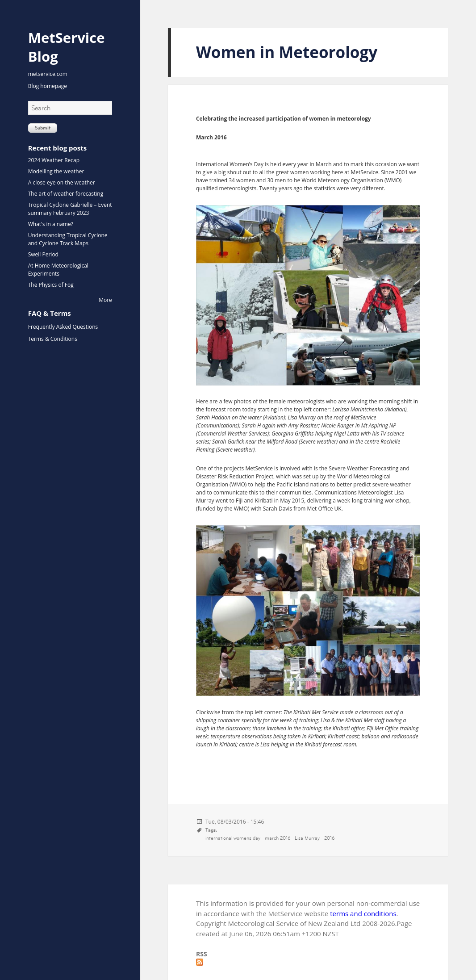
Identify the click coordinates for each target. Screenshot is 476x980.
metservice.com (48, 74)
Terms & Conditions (53, 339)
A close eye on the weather (62, 182)
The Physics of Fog (51, 285)
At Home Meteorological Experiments (58, 270)
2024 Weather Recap (54, 160)
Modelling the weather (56, 171)
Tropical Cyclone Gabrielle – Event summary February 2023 (70, 209)
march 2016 (278, 838)
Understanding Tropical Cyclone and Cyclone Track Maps (68, 239)
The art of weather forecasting (66, 194)
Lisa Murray (307, 838)
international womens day (233, 838)
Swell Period (43, 254)
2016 (329, 838)
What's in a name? (51, 224)
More (105, 300)
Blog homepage (48, 86)
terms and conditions (363, 913)
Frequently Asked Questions (63, 327)
